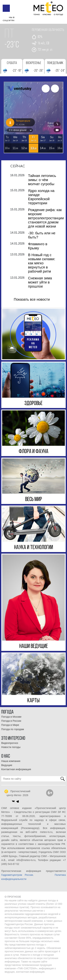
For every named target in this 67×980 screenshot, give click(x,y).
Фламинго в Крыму (38, 249)
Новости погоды (11, 750)
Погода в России (11, 723)
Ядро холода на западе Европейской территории (41, 199)
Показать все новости (32, 302)
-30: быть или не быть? (42, 238)
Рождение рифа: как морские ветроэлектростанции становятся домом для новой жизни (46, 221)
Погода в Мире (10, 728)
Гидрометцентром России (17, 877)
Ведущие (7, 768)
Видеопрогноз (10, 746)
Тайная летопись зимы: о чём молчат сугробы (42, 182)
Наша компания (11, 764)
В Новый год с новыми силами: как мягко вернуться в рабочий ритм (42, 266)
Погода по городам (13, 732)
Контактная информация (16, 772)
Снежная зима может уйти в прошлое (40, 285)
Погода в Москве (11, 719)
